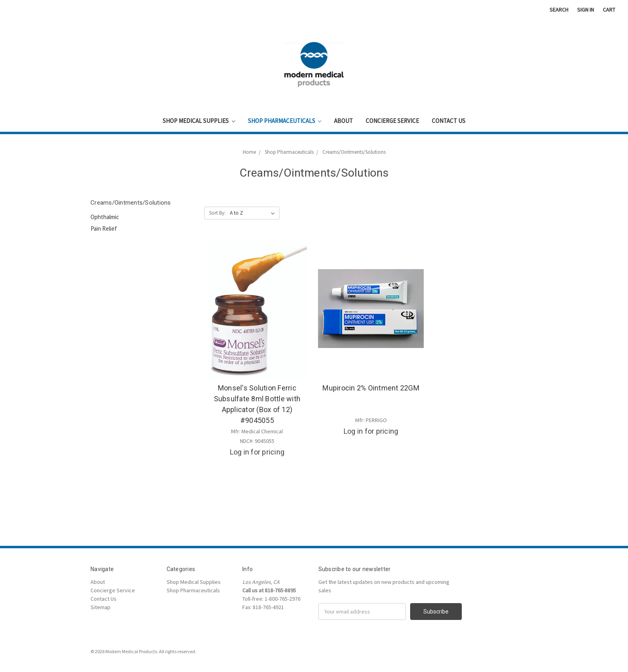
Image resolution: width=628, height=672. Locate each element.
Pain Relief (104, 228)
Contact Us (449, 121)
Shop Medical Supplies (199, 121)
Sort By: (217, 213)
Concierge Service (392, 121)
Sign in (586, 10)
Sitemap (101, 607)
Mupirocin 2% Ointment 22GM (371, 388)
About (343, 121)
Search (559, 10)
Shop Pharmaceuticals (285, 121)
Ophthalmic (105, 217)
